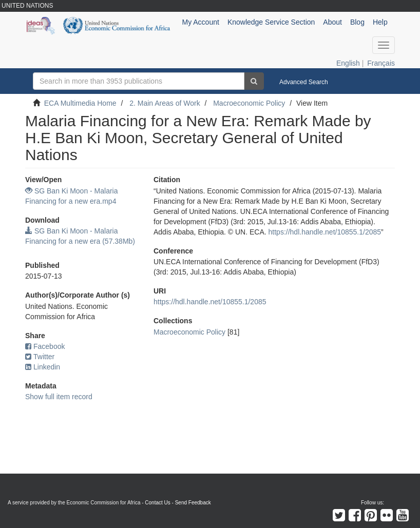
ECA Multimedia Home (80, 103)
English (348, 63)
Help (380, 22)
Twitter (40, 357)
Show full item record (59, 397)
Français (381, 63)
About (332, 22)
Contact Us (157, 503)
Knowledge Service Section (271, 22)
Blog (357, 22)
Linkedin (43, 367)
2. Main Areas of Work (165, 103)
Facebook (45, 346)
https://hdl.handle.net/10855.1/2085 (325, 232)
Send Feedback (193, 503)
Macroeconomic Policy (249, 103)
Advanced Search (304, 82)
